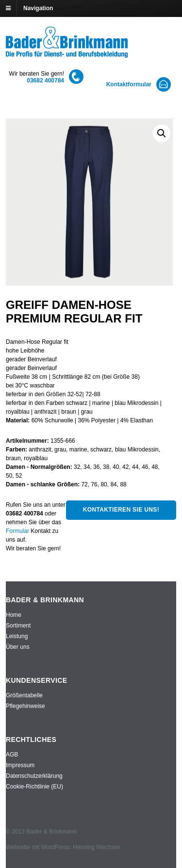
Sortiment (18, 626)
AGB (12, 755)
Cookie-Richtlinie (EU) (34, 787)
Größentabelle (24, 695)
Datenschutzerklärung (34, 776)
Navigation (38, 8)
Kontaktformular (129, 84)
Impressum (20, 765)
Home (14, 615)
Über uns (18, 647)
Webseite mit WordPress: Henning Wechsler (63, 847)
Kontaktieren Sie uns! (121, 510)
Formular (17, 531)
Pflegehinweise (25, 706)
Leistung (17, 636)
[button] (162, 133)
